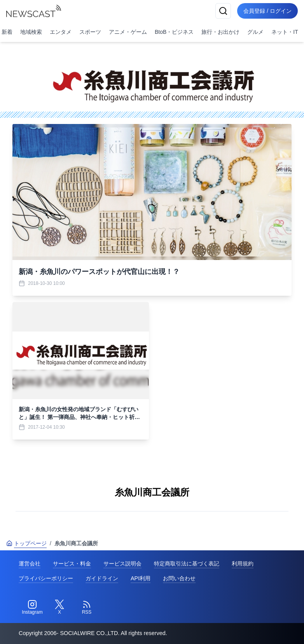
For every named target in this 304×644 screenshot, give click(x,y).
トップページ (26, 543)
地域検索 (31, 32)
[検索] (223, 11)
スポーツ (90, 32)
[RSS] (87, 607)
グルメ (255, 32)
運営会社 (30, 564)
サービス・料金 (72, 564)
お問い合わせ (179, 578)
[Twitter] (59, 607)
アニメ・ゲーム (128, 32)
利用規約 (243, 564)
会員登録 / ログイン (267, 11)
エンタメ (61, 32)
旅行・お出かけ (220, 32)
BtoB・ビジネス (174, 32)
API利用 (141, 578)
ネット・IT (285, 32)
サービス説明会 (122, 564)
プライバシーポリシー (46, 578)
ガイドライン (102, 578)
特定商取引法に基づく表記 (187, 564)
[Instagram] (32, 607)
